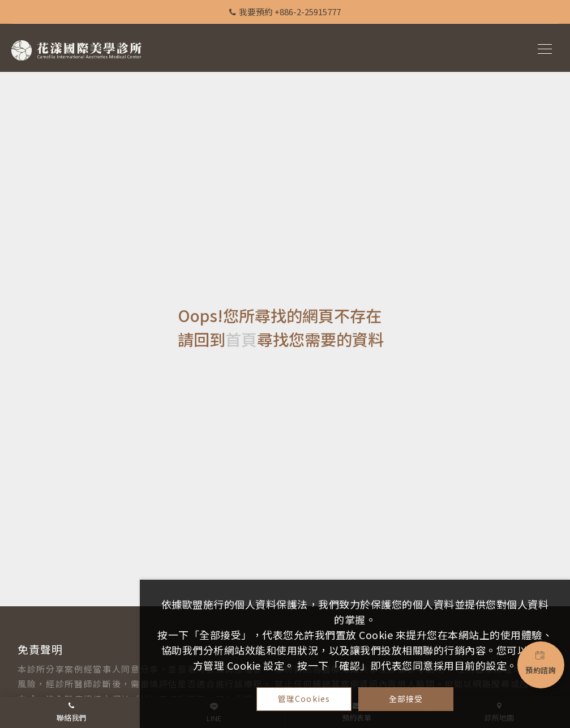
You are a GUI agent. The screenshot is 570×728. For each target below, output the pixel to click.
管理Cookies (304, 699)
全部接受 (406, 699)
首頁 (241, 339)
